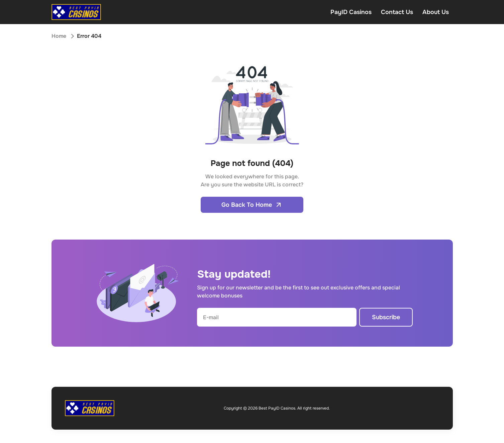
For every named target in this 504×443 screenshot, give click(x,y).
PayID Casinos (351, 12)
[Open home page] (76, 12)
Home (59, 36)
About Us (436, 12)
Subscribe (386, 317)
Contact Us (397, 12)
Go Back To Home (252, 205)
